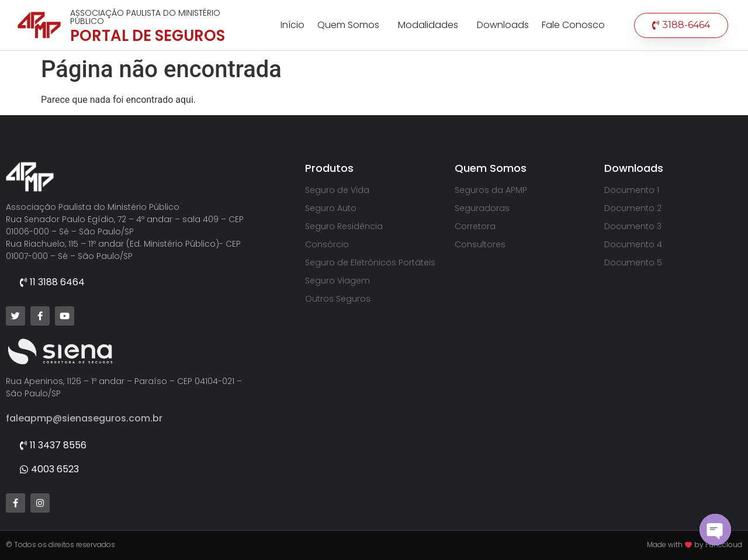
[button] (681, 25)
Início (292, 25)
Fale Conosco (573, 25)
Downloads (503, 25)
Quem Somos (351, 25)
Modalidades (431, 25)
